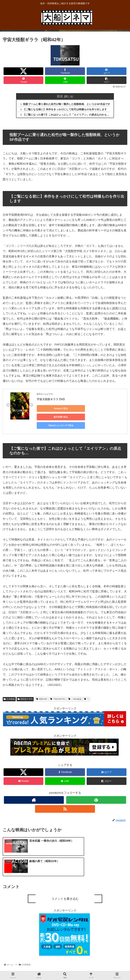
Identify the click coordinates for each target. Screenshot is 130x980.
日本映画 (9, 691)
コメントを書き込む (65, 868)
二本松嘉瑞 (75, 691)
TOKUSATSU (58, 691)
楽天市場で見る (84, 409)
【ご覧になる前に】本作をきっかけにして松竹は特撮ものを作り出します (65, 110)
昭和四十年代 (25, 691)
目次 (60, 96)
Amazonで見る (52, 409)
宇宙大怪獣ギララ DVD (51, 400)
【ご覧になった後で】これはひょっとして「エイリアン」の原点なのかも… (66, 115)
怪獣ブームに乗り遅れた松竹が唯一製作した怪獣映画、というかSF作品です (67, 104)
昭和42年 (42, 691)
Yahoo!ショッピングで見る (52, 417)
